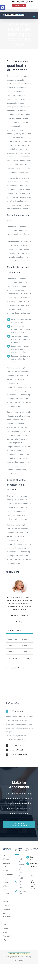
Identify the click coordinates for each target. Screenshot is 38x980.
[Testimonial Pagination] (17, 622)
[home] (7, 850)
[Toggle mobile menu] (34, 16)
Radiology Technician (33, 865)
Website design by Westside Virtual (19, 954)
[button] (20, 711)
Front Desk (32, 859)
